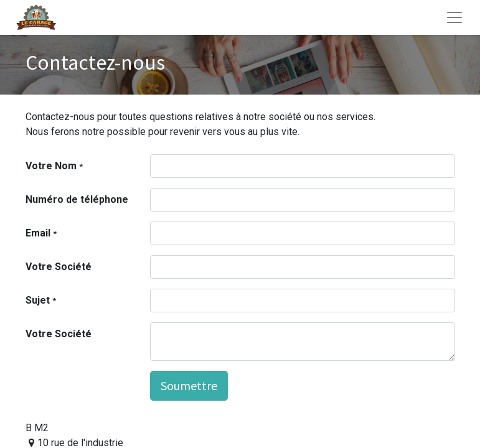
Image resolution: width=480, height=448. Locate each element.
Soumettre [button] (189, 385)
